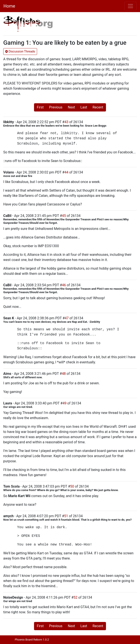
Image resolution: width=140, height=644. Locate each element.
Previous (56, 107)
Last (84, 107)
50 (72, 486)
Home (9, 6)
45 (64, 216)
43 (66, 122)
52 (75, 597)
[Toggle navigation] (130, 6)
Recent (98, 107)
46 (64, 285)
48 (64, 374)
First (40, 107)
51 (66, 516)
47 (67, 318)
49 (65, 403)
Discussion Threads (20, 51)
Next (71, 107)
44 (66, 172)
